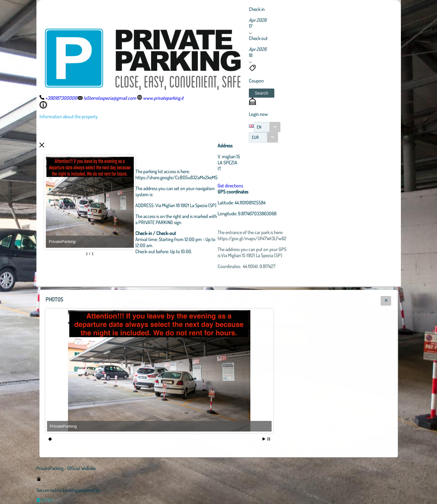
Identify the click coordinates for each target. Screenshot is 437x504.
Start (264, 439)
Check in (257, 9)
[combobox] (267, 127)
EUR (255, 137)
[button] (262, 93)
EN (259, 127)
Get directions (264, 186)
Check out (258, 38)
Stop (269, 439)
